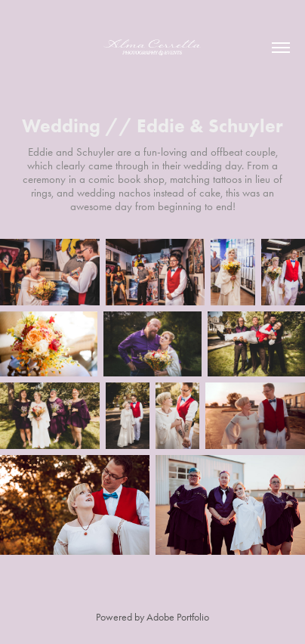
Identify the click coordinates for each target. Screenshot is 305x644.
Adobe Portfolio (178, 617)
